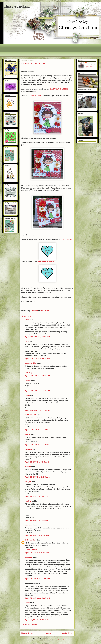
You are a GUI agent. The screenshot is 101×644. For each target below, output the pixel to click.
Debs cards (30, 540)
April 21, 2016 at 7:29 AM (37, 535)
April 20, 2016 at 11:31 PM (37, 445)
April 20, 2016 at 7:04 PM (37, 337)
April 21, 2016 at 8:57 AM (37, 553)
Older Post (68, 633)
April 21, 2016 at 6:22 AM (37, 496)
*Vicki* (28, 467)
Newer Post (27, 633)
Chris (27, 395)
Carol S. (28, 557)
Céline (28, 380)
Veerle (28, 434)
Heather (28, 501)
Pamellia (28, 449)
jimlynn (28, 482)
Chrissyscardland (17, 6)
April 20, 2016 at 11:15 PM (37, 430)
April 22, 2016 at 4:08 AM (37, 598)
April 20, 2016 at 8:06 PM (37, 391)
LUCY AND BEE (35, 96)
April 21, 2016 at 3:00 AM (37, 477)
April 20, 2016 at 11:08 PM (38, 410)
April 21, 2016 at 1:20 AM (37, 462)
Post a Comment (31, 624)
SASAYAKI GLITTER (59, 89)
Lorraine (29, 525)
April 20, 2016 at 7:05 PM (37, 358)
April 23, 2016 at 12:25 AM (38, 620)
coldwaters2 (30, 415)
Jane (27, 320)
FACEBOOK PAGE (46, 261)
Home (48, 633)
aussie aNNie (30, 363)
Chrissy (88, 63)
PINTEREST (67, 239)
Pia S (27, 603)
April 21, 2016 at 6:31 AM (37, 520)
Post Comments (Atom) (53, 639)
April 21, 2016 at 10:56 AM (38, 579)
